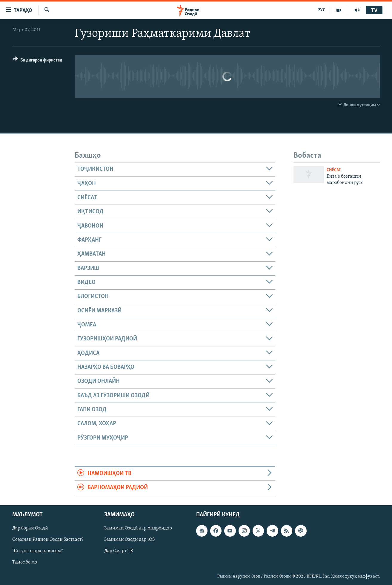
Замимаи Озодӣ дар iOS (130, 540)
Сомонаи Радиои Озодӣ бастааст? (48, 540)
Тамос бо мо (25, 562)
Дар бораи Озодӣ (30, 528)
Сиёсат (334, 170)
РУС (321, 10)
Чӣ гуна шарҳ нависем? (37, 551)
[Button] (38, 61)
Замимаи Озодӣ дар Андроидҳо (138, 528)
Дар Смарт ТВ (119, 551)
